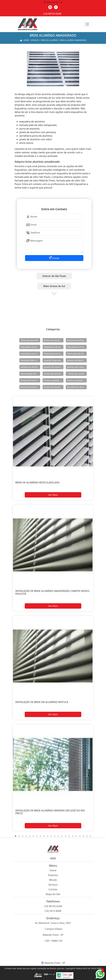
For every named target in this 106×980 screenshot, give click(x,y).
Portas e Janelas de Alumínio (54, 380)
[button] (15, 836)
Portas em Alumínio (30, 387)
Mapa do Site (53, 894)
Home (53, 870)
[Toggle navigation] (87, 24)
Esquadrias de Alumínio (30, 347)
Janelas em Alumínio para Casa (54, 367)
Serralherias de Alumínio (77, 387)
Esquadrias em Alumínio (77, 347)
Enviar (56, 258)
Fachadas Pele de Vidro (30, 360)
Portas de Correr (76, 374)
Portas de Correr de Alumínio (30, 380)
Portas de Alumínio (53, 374)
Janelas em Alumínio (30, 367)
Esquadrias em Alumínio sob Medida (54, 354)
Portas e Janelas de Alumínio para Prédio (77, 380)
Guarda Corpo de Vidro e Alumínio (54, 360)
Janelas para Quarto (77, 367)
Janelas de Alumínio (77, 360)
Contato (53, 889)
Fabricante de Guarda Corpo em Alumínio (77, 354)
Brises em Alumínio (53, 340)
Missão (53, 880)
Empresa (53, 875)
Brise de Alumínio (30, 340)
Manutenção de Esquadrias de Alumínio (30, 374)
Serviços (53, 885)
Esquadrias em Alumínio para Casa (30, 354)
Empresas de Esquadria (77, 340)
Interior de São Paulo (54, 276)
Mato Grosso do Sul (54, 286)
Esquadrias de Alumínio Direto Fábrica (54, 347)
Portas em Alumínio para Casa (54, 387)
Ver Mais (53, 495)
